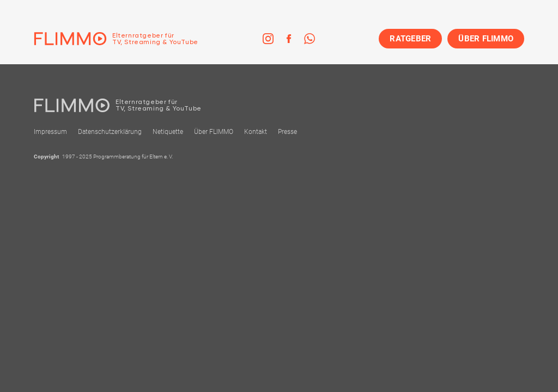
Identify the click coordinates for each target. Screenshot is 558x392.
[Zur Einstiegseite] (116, 39)
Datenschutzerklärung (110, 132)
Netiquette (168, 132)
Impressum (50, 132)
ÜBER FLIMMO (486, 39)
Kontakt (256, 132)
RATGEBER (410, 39)
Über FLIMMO (214, 132)
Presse (287, 132)
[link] (268, 39)
